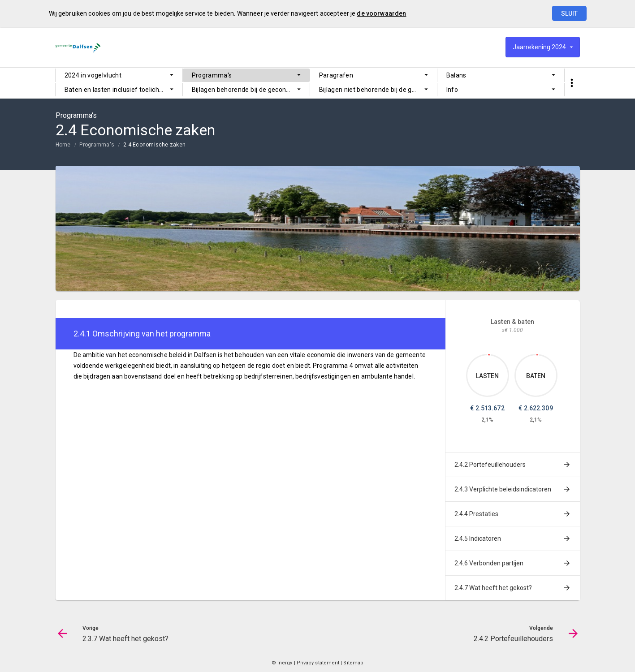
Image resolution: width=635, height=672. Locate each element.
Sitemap (353, 663)
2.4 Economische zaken (154, 145)
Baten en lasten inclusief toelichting (118, 90)
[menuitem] (119, 75)
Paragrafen (336, 75)
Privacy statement (318, 663)
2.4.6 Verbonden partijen (489, 563)
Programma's (212, 75)
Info (452, 90)
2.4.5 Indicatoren (478, 538)
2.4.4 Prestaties (476, 514)
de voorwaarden (381, 13)
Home (63, 145)
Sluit (569, 13)
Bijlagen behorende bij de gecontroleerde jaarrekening (251, 90)
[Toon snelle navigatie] (572, 83)
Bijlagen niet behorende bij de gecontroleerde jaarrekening (378, 90)
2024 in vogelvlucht (93, 75)
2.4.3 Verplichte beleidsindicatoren (503, 489)
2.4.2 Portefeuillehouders (490, 465)
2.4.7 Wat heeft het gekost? (493, 588)
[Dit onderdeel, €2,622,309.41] (537, 355)
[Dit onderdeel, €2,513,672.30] (489, 355)
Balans (456, 75)
